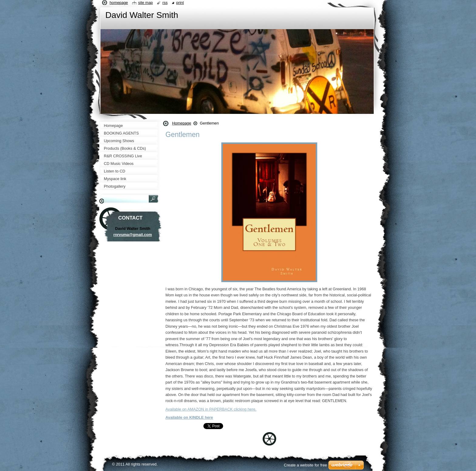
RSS (165, 3)
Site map (145, 3)
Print (180, 3)
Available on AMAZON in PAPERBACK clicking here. (211, 409)
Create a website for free (305, 465)
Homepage (182, 123)
